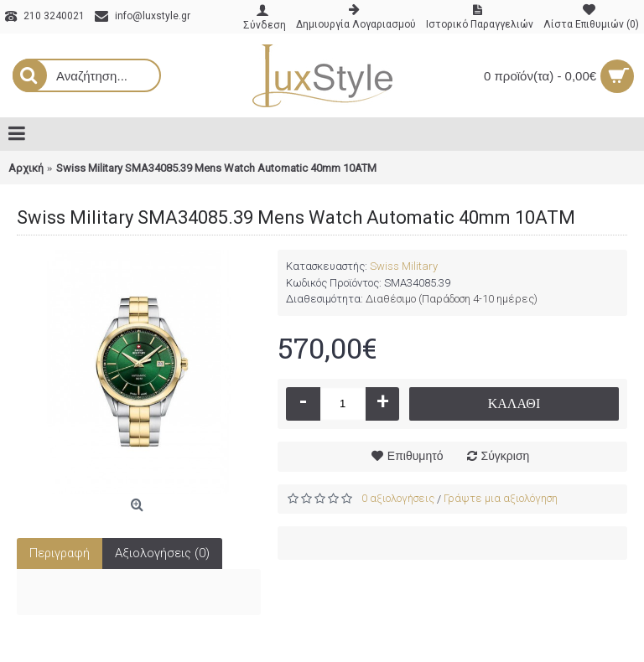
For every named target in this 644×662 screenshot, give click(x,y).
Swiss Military (404, 266)
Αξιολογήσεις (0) (162, 553)
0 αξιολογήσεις (398, 498)
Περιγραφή (60, 553)
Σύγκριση (506, 456)
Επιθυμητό (415, 456)
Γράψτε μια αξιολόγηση (501, 498)
